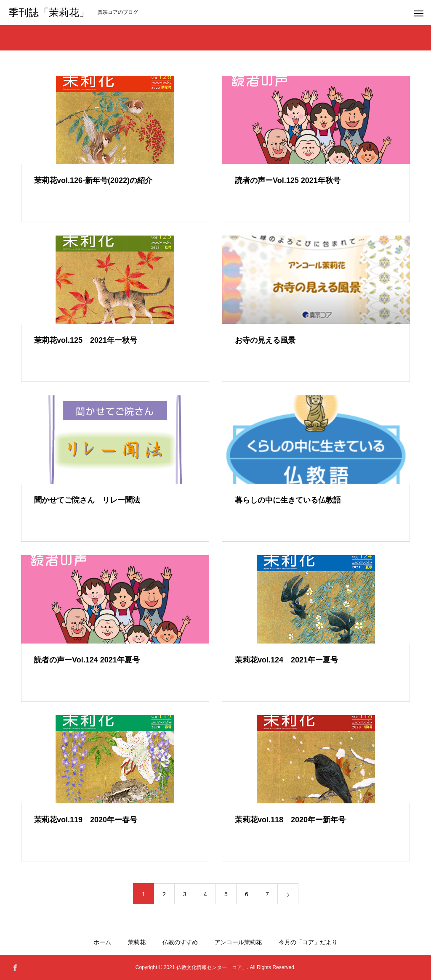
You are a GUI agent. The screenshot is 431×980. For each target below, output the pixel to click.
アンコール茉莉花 (238, 942)
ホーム (102, 942)
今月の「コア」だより (308, 942)
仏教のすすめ (180, 942)
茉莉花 (137, 942)
